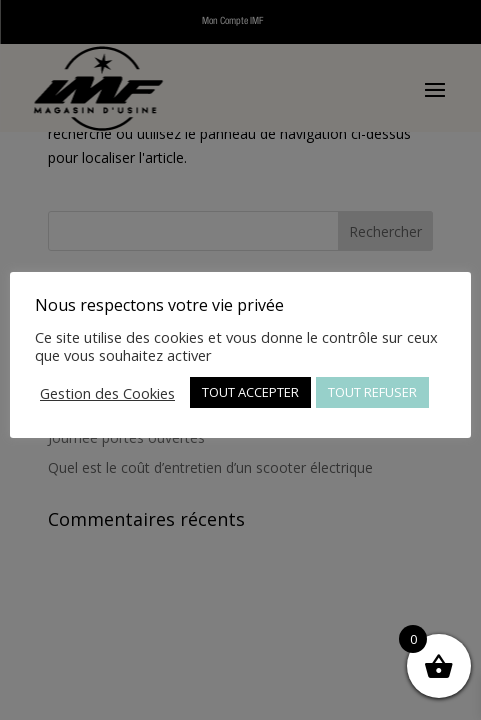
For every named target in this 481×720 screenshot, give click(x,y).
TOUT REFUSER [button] (372, 392)
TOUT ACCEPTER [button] (250, 392)
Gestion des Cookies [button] (107, 393)
